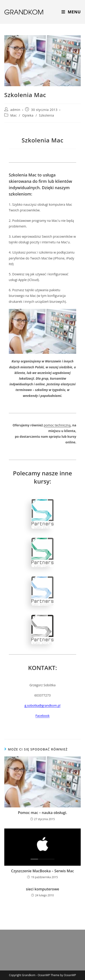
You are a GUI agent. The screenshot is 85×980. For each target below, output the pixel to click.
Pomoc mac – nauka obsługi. (42, 813)
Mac (13, 115)
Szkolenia (46, 115)
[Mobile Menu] (71, 12)
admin (15, 110)
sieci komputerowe (43, 889)
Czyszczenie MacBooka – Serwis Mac (42, 871)
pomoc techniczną (57, 425)
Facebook (42, 716)
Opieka (28, 115)
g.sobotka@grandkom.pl (43, 705)
